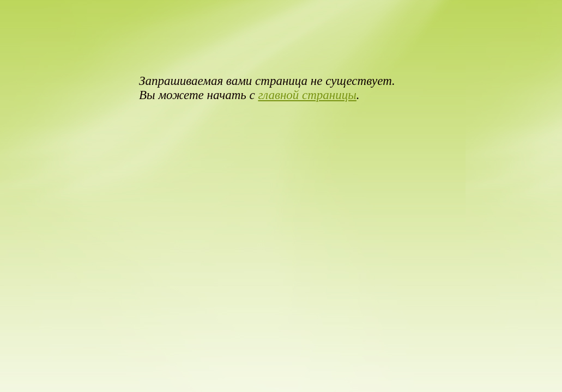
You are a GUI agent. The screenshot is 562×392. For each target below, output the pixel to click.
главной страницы (307, 95)
